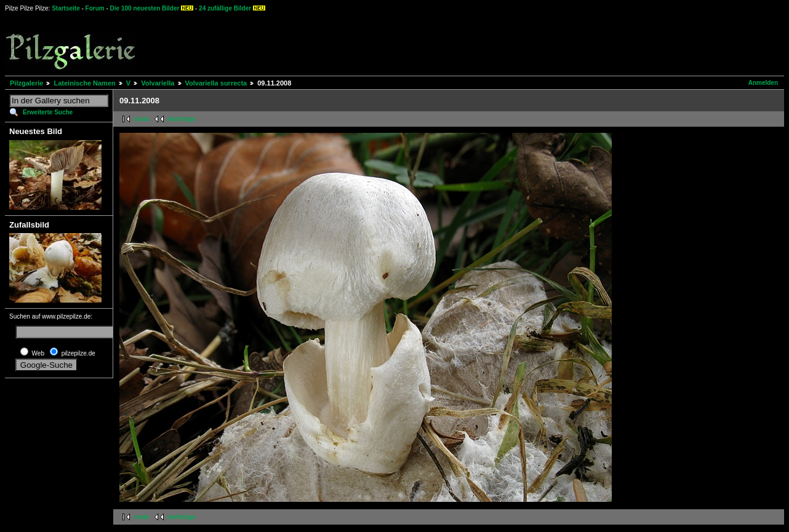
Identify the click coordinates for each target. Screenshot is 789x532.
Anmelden (763, 83)
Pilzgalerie (26, 83)
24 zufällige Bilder (225, 8)
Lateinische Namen (84, 83)
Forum (95, 8)
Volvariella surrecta (216, 83)
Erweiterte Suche (48, 112)
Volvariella (158, 83)
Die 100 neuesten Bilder (145, 8)
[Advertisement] (456, 43)
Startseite (66, 8)
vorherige (182, 119)
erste (142, 119)
